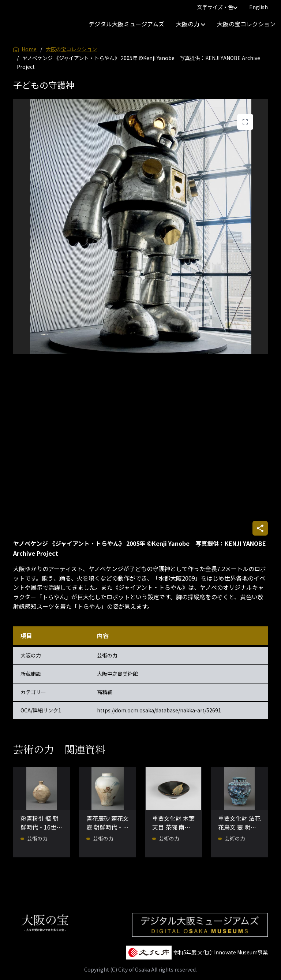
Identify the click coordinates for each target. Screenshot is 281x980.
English (258, 7)
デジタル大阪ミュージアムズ (126, 24)
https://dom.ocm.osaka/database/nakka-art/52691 (159, 710)
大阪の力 (191, 24)
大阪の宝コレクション (246, 24)
